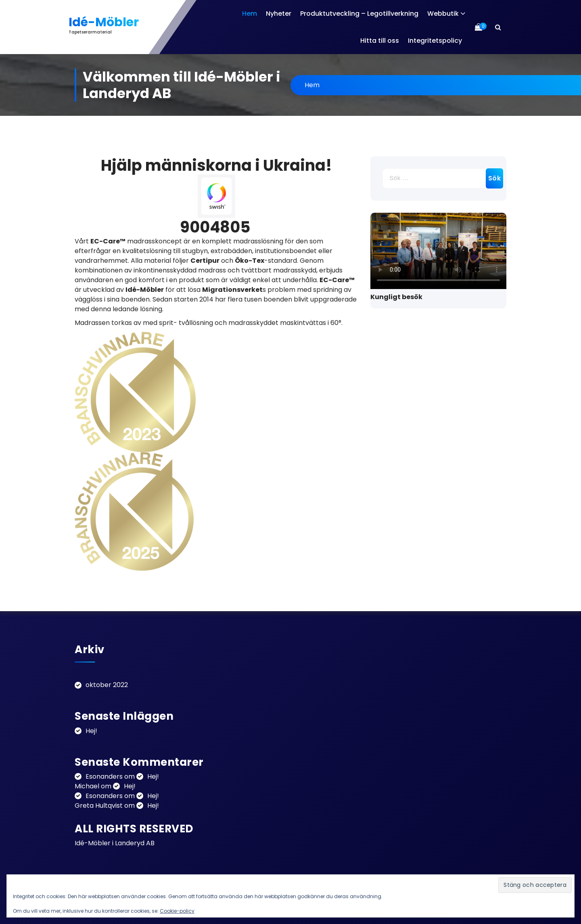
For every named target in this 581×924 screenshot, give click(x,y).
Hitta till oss (380, 41)
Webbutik (443, 14)
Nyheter (279, 14)
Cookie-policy (177, 911)
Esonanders (104, 776)
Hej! (91, 731)
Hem (250, 14)
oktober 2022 (107, 685)
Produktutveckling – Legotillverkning (359, 14)
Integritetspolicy (435, 41)
